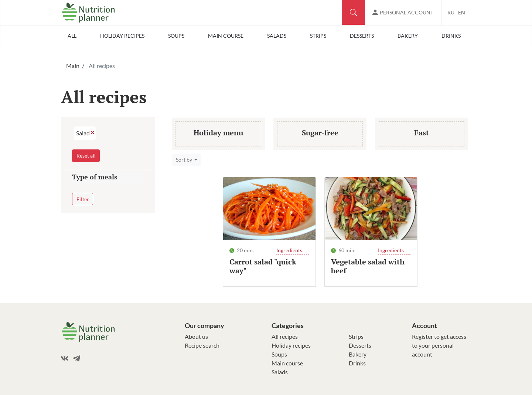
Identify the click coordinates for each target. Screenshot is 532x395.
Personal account (407, 12)
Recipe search (202, 345)
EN (462, 12)
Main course (226, 36)
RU (451, 12)
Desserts (362, 36)
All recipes (285, 336)
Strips (318, 36)
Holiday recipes (122, 36)
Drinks (451, 36)
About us (196, 336)
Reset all (86, 156)
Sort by (185, 160)
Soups (176, 36)
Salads (277, 36)
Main (73, 66)
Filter (83, 199)
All (72, 36)
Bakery (408, 36)
